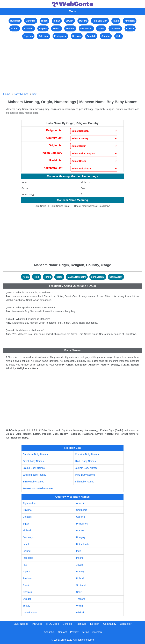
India (79, 551)
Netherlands (83, 544)
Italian (101, 28)
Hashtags (81, 624)
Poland (80, 578)
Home (7, 94)
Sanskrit (91, 36)
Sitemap (97, 632)
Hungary (81, 537)
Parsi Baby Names (85, 475)
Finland (27, 530)
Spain (79, 592)
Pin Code (37, 624)
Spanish (106, 36)
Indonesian (86, 28)
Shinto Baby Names (33, 482)
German (70, 28)
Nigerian (28, 36)
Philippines (82, 524)
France (80, 530)
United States (30, 613)
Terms (86, 632)
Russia (27, 585)
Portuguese (60, 36)
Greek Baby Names (33, 461)
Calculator (126, 624)
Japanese (115, 28)
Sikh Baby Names (85, 482)
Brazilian (28, 28)
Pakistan (27, 578)
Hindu (44, 21)
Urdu (119, 36)
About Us (49, 632)
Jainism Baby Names (86, 468)
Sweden (27, 599)
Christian (31, 21)
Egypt (26, 524)
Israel (26, 544)
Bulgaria (27, 510)
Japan (79, 565)
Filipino (43, 28)
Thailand (81, 599)
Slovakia (27, 592)
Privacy (74, 632)
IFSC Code (53, 624)
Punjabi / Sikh (100, 21)
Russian (77, 36)
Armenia (81, 503)
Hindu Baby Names (85, 461)
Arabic (14, 28)
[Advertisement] (73, 64)
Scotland (81, 585)
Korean (130, 28)
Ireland (80, 558)
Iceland (27, 551)
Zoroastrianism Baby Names (38, 488)
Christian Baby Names (87, 454)
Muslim (83, 21)
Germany (28, 537)
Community (110, 624)
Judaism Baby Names (34, 475)
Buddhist (15, 21)
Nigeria (27, 572)
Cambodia (82, 510)
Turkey (26, 606)
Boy (34, 94)
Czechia (81, 517)
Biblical (80, 613)
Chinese (27, 517)
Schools (67, 624)
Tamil (116, 21)
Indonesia (28, 558)
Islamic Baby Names (34, 468)
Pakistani (43, 36)
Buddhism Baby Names (35, 454)
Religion (95, 624)
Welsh (80, 606)
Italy (25, 565)
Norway (80, 572)
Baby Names (21, 94)
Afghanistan (29, 503)
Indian (57, 21)
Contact (62, 632)
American (130, 21)
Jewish (70, 21)
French (57, 28)
